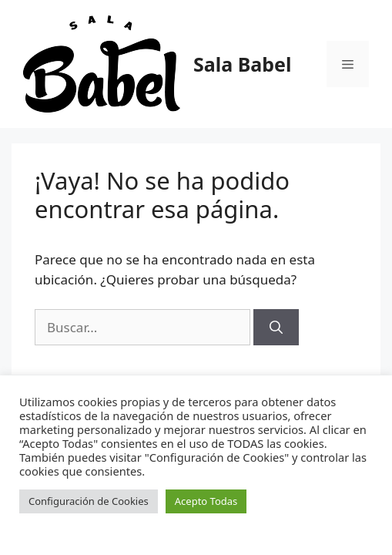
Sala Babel (242, 64)
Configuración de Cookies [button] (89, 501)
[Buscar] (276, 328)
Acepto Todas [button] (206, 501)
